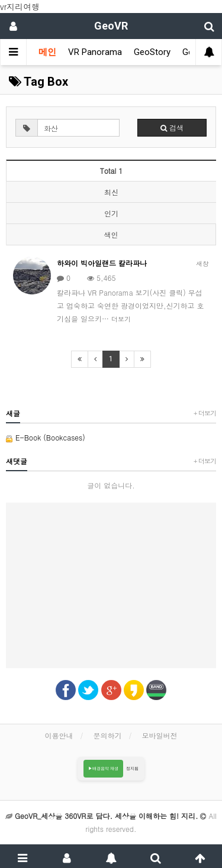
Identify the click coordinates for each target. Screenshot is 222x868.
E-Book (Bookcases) (46, 437)
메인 (47, 52)
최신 (111, 192)
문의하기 (108, 735)
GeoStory (152, 52)
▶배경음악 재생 (103, 768)
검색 (172, 127)
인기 (111, 213)
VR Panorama (95, 52)
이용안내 (59, 735)
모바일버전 (160, 735)
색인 (111, 234)
